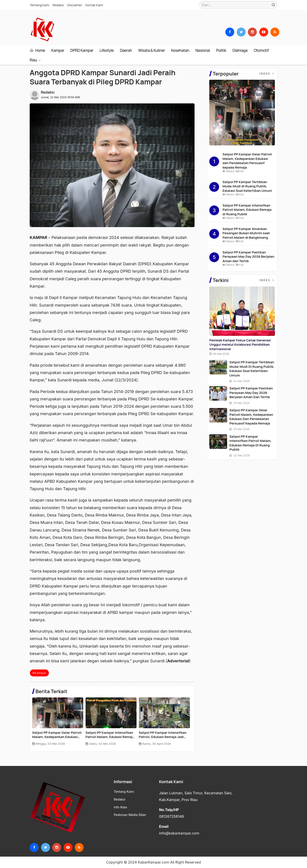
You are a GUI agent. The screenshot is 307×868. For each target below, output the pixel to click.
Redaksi (58, 5)
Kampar (58, 50)
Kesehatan (180, 50)
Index (267, 74)
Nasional (203, 50)
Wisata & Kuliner (151, 50)
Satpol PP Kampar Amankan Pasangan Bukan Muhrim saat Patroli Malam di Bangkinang (246, 233)
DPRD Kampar (82, 50)
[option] (59, 723)
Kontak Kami (94, 5)
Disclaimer (75, 5)
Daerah (126, 50)
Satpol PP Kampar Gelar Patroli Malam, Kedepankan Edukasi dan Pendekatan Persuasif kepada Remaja (247, 161)
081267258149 (171, 816)
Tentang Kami (39, 5)
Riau (34, 60)
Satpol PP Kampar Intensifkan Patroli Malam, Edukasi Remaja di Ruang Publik (247, 210)
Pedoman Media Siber (130, 815)
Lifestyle (107, 50)
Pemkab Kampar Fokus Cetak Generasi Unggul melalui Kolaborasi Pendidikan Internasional (55, 735)
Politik (221, 50)
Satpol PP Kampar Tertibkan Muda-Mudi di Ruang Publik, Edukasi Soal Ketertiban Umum (110, 735)
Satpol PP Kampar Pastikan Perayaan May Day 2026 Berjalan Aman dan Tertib (161, 735)
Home (37, 50)
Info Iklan (120, 807)
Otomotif (261, 50)
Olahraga (240, 50)
